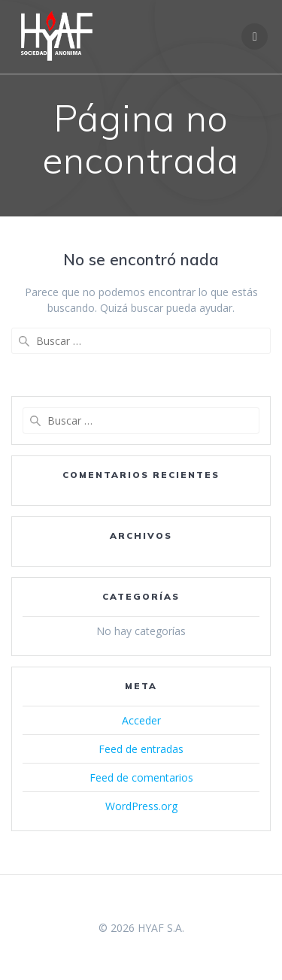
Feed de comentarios (141, 777)
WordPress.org (141, 806)
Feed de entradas (141, 749)
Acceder (141, 720)
